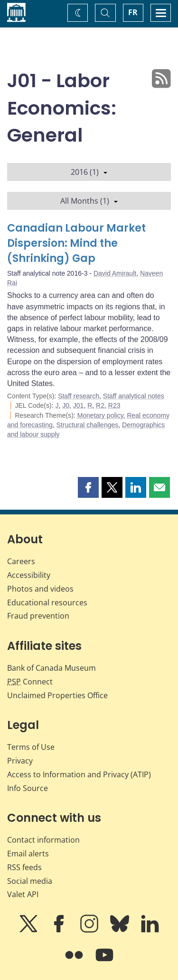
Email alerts (28, 854)
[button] (88, 487)
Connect (30, 682)
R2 (100, 405)
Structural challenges (88, 425)
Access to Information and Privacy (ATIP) (79, 774)
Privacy (20, 761)
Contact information (43, 840)
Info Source (28, 788)
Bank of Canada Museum (52, 668)
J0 (66, 405)
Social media (30, 881)
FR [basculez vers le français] (133, 12)
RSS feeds (24, 867)
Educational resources (47, 602)
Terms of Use (31, 747)
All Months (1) (89, 201)
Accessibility (29, 575)
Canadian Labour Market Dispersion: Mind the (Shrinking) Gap (76, 243)
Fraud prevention (38, 616)
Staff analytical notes (134, 396)
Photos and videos (40, 589)
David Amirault (115, 273)
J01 (79, 405)
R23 (114, 405)
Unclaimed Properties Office (57, 695)
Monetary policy (100, 415)
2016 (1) (89, 172)
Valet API (23, 894)
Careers (21, 561)
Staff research (79, 396)
